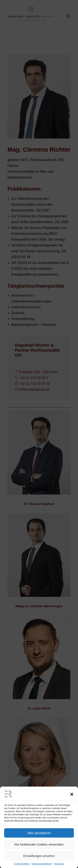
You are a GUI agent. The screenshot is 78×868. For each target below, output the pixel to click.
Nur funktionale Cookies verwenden (39, 855)
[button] (72, 805)
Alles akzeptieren (39, 843)
